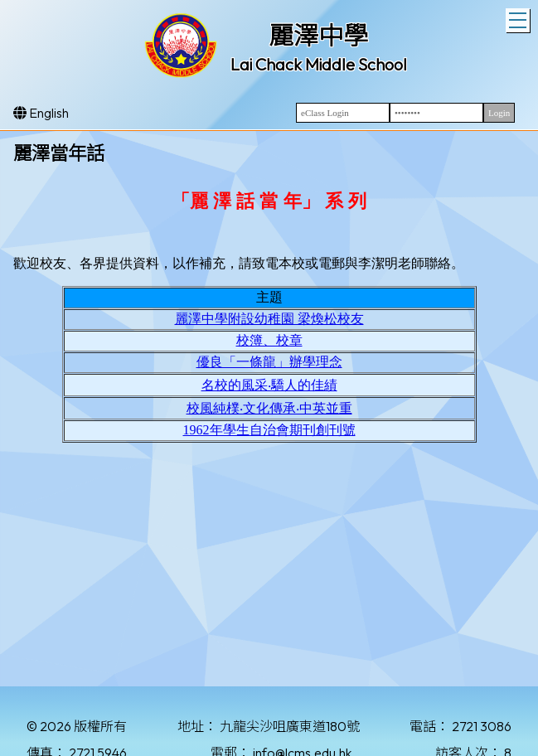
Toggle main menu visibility (519, 18)
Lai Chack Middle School (319, 64)
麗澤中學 (318, 36)
